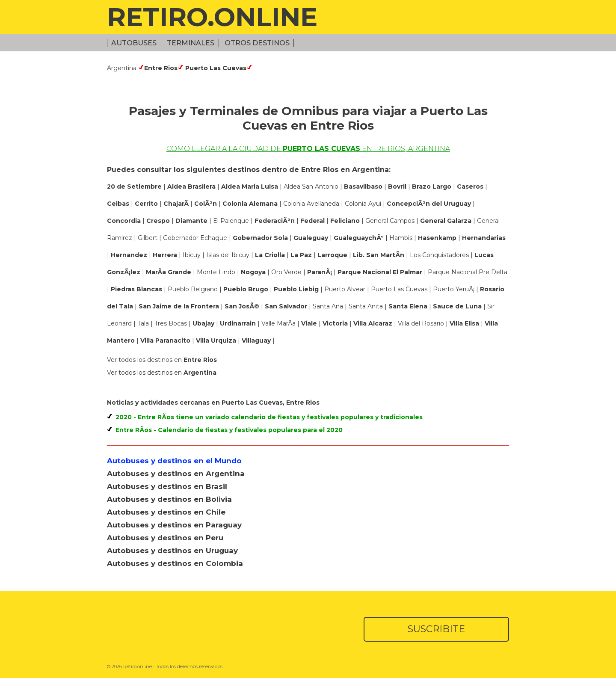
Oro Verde (287, 272)
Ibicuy (192, 255)
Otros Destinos (257, 43)
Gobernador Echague (196, 238)
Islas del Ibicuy (229, 255)
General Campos (391, 221)
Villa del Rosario (422, 323)
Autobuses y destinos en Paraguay (174, 525)
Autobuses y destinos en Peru (165, 538)
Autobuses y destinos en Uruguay (172, 551)
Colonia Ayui (364, 204)
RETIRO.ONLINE (212, 17)
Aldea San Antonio (312, 187)
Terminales (191, 43)
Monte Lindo (217, 272)
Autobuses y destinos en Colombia (175, 563)
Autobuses (134, 43)
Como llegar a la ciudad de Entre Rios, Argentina (308, 149)
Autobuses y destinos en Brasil (167, 486)
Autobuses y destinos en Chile (166, 512)
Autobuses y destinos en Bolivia (169, 499)
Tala (144, 323)
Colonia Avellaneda (312, 204)
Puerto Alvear (346, 289)
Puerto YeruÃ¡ (455, 289)
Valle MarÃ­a (279, 323)
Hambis (402, 238)
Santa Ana (329, 306)
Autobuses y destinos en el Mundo (174, 461)
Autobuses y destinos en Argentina (176, 474)
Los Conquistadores (440, 255)
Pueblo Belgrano (194, 289)
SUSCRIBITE (436, 629)
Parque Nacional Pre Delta (468, 272)
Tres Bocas (172, 323)
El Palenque (232, 221)
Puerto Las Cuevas (400, 289)
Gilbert (148, 238)
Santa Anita (367, 306)
